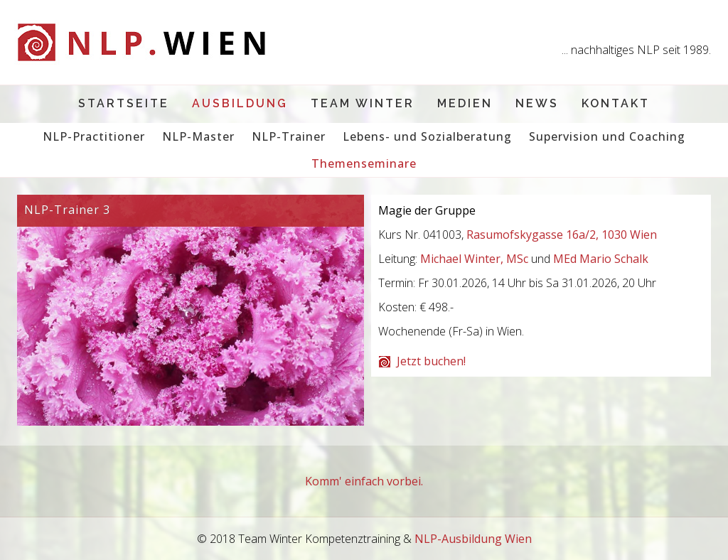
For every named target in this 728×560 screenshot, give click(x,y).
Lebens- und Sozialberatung (427, 136)
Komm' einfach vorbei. (364, 481)
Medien (465, 103)
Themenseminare (364, 163)
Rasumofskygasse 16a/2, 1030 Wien (562, 235)
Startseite (124, 103)
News (537, 103)
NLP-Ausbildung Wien (473, 539)
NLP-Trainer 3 (67, 210)
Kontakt (616, 103)
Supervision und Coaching (607, 136)
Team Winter (363, 103)
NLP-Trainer (289, 136)
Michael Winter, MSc (474, 259)
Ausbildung (240, 103)
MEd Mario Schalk (601, 259)
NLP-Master (198, 136)
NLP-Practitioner (94, 136)
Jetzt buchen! (431, 361)
